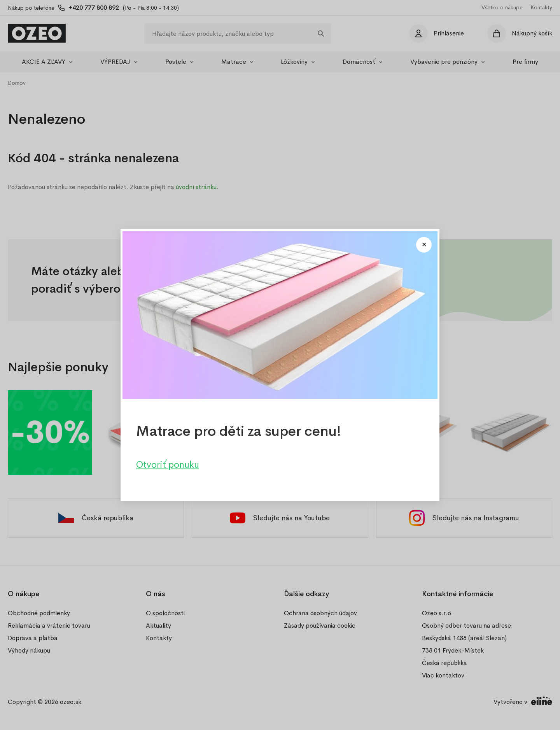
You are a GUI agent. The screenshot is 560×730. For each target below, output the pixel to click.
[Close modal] (424, 245)
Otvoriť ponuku (168, 464)
